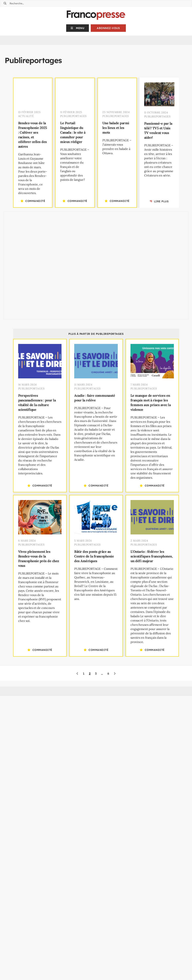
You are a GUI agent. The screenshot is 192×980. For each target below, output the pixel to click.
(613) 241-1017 (120, 953)
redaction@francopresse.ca (41, 977)
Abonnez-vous (108, 28)
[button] (78, 28)
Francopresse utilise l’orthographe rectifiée (127, 895)
